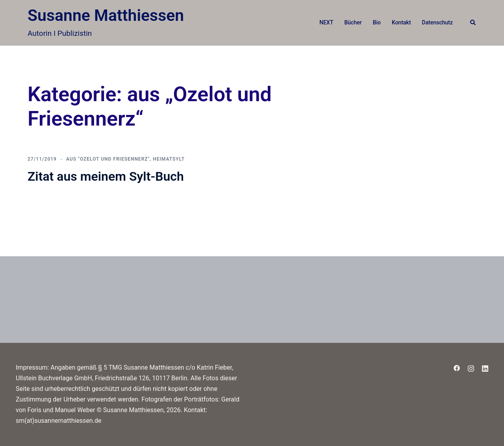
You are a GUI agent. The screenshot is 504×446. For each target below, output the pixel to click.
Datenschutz (437, 22)
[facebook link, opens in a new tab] (457, 367)
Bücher (353, 22)
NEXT (326, 22)
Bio (377, 22)
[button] (473, 23)
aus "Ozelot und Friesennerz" (108, 159)
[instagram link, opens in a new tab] (471, 367)
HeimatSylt (169, 159)
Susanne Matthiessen (106, 15)
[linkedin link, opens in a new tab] (485, 367)
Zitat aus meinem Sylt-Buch (106, 176)
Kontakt (401, 22)
